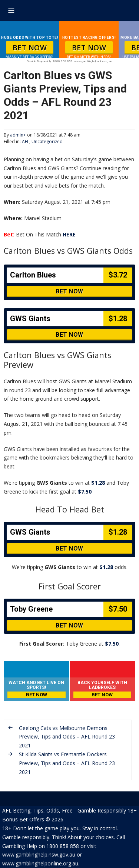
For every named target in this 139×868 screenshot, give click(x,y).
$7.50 (85, 492)
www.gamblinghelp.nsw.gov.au (39, 854)
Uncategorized (47, 142)
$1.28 (98, 483)
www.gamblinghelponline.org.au (40, 863)
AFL (26, 142)
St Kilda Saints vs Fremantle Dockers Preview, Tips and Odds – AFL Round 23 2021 (67, 763)
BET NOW (30, 48)
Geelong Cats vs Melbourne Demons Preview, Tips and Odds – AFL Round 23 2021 (67, 737)
